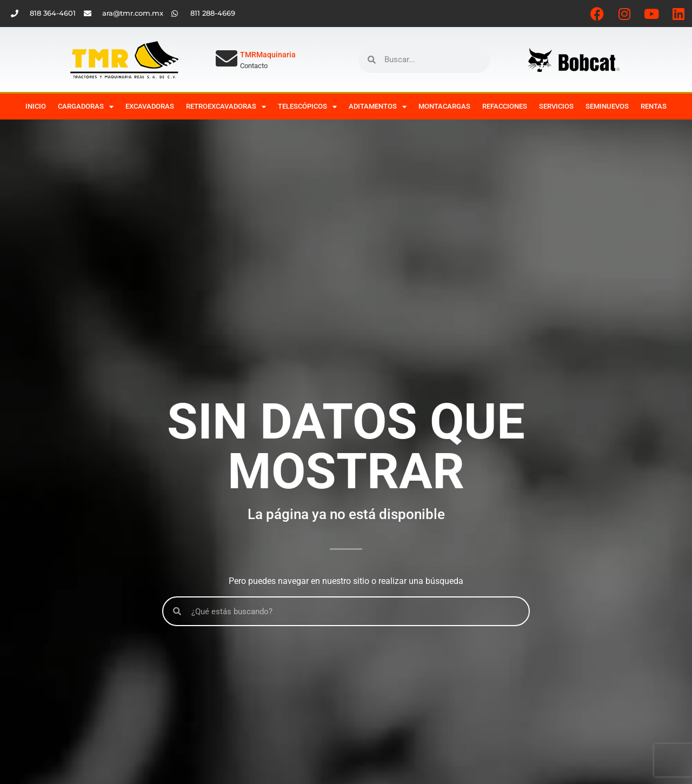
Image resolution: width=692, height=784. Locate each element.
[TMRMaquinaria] (227, 58)
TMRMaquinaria (268, 55)
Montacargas (444, 106)
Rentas (654, 106)
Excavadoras (150, 106)
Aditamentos (378, 107)
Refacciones (505, 106)
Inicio (36, 106)
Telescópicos (307, 107)
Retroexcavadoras (226, 107)
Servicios (556, 106)
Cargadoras (86, 107)
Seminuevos (607, 106)
